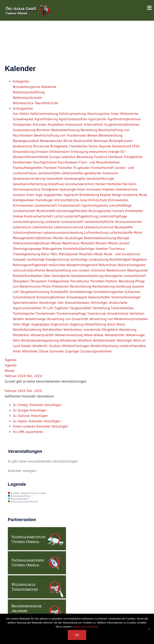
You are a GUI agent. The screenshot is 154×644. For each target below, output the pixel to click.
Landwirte (53, 222)
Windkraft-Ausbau (47, 346)
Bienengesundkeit (26, 141)
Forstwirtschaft (103, 168)
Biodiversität (84, 141)
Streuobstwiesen (78, 303)
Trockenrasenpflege (72, 314)
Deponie (105, 146)
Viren (17, 324)
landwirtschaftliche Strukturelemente (113, 222)
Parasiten (98, 281)
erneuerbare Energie (105, 152)
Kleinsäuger (45, 200)
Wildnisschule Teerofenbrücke (35, 103)
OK (77, 635)
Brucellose (42, 146)
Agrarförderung (47, 119)
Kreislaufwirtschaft (39, 216)
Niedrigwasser (138, 270)
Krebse (18, 216)
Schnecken (133, 292)
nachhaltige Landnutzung (90, 260)
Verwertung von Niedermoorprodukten (119, 319)
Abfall (25, 114)
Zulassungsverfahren (96, 351)
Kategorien (21, 81)
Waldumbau (73, 330)
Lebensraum (23, 227)
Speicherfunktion (26, 303)
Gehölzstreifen (73, 173)
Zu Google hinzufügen (30, 410)
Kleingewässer (24, 200)
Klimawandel (118, 200)
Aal (16, 114)
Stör (61, 303)
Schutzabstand (25, 297)
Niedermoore (117, 270)
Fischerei (51, 168)
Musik (99, 254)
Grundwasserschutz (80, 184)
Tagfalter (62, 308)
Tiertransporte (24, 314)
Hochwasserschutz (27, 189)
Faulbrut (101, 157)
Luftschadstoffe (121, 233)
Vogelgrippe (41, 324)
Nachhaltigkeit (121, 260)
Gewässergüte (75, 179)
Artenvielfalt (94, 125)
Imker (82, 189)
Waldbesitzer (53, 330)
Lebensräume (43, 227)
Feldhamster (23, 162)
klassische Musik (135, 195)
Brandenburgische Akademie (34, 87)
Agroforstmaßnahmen (124, 119)
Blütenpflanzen (121, 141)
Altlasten (40, 125)
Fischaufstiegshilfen (28, 168)
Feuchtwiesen (68, 162)
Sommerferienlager (126, 297)
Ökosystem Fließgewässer (50, 281)
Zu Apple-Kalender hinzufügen (37, 421)
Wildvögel (125, 340)
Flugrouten (82, 168)
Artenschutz (74, 125)
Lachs (59, 216)
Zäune (44, 351)
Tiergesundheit (81, 308)
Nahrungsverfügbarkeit (31, 265)
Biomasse (101, 141)
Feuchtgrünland (45, 162)
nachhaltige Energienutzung (48, 260)
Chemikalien (79, 146)
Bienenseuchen (52, 141)
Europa (55, 157)
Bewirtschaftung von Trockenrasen (61, 135)
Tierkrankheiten (122, 308)
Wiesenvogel (135, 335)
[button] (29, 396)
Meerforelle (71, 243)
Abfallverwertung (73, 114)
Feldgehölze (133, 157)
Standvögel (48, 303)
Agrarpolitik (98, 119)
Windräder (30, 351)
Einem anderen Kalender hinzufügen (40, 426)
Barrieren (44, 130)
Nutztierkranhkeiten (28, 276)
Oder (48, 276)
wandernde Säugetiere (101, 330)
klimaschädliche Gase (71, 200)
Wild (17, 340)
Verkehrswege (36, 319)
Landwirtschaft (73, 222)
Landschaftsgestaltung (81, 216)
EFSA (136, 146)
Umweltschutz (118, 314)
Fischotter (65, 168)
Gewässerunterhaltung (30, 184)
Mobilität (88, 243)
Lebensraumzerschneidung (64, 233)
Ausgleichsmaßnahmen (122, 125)
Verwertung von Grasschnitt (68, 319)
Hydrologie (68, 189)
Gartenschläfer (50, 173)
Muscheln (87, 254)
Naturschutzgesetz (132, 265)
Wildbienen (69, 340)
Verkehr (19, 319)
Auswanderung (25, 130)
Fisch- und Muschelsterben (99, 162)
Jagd (39, 195)
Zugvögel (73, 351)
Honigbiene (50, 189)
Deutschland (122, 146)
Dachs (94, 146)
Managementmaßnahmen (33, 238)
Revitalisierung (104, 286)
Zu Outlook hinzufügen (30, 416)
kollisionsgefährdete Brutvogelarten (85, 211)
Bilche (68, 141)
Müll (55, 254)
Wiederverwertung (69, 335)
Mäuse (56, 243)
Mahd (138, 233)
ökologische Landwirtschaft (125, 276)
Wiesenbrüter (115, 335)
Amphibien (56, 125)
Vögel (26, 324)
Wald (112, 324)
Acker (115, 114)
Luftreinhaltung (97, 233)
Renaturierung (81, 286)
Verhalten (137, 314)
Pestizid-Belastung (120, 281)
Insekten (109, 189)
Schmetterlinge (81, 292)
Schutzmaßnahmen (51, 297)
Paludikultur (80, 281)
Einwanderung (24, 152)
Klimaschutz (98, 200)
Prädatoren (61, 286)
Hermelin (129, 184)
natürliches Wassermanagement (73, 265)
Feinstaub (116, 157)
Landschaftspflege (113, 216)
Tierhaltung (102, 308)
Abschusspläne (99, 114)
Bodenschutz (23, 146)
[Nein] (149, 629)
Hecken (101, 184)
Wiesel (99, 335)
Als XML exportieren (28, 432)
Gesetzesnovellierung (30, 179)
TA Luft (48, 308)
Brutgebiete (60, 146)
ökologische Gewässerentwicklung (78, 276)
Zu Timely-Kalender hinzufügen (37, 405)
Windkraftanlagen (76, 346)
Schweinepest (77, 297)
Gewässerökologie (100, 179)
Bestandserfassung (66, 130)
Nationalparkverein (27, 98)
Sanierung (124, 286)
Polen (47, 286)
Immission (94, 189)
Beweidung (89, 130)
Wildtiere (85, 340)
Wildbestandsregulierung (40, 340)
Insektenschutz (127, 189)
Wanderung (128, 330)
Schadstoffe (60, 292)
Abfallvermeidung (45, 114)
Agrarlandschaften (73, 119)
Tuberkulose (97, 314)
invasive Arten (24, 195)
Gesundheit (55, 179)
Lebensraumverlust (69, 227)
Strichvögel (100, 303)
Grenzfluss (57, 184)
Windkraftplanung (105, 346)
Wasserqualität (43, 335)
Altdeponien (23, 125)
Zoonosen (57, 351)
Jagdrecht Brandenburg (82, 195)
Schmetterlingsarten (109, 292)
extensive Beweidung (78, 157)
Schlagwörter (23, 109)
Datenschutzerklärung (85, 627)
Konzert (119, 211)
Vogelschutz (60, 324)
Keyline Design (111, 195)
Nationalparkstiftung (29, 92)
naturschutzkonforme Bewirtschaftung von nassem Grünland (60, 270)
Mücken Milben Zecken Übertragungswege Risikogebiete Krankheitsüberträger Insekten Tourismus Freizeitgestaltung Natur (71, 249)
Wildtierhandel (105, 340)
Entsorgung (80, 152)
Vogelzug (77, 324)
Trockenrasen (46, 314)
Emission (42, 152)
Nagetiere (139, 260)
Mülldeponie (69, 254)
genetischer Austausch (101, 173)
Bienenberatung (110, 135)
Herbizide (115, 184)
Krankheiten (134, 211)
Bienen (93, 135)
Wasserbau (22, 335)
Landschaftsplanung (29, 222)
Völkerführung (96, 324)
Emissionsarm (60, 152)
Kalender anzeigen (22, 471)
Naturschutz (108, 265)
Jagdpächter (53, 195)
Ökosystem (22, 281)
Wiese (89, 335)
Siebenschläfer (100, 297)
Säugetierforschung (35, 292)
